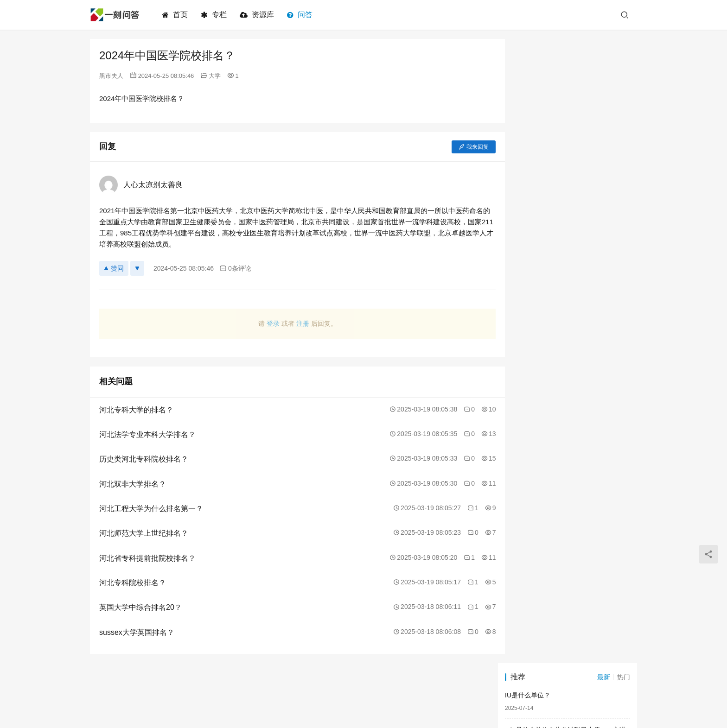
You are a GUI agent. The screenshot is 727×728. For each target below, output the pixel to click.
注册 (294, 323)
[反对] (137, 268)
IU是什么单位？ (528, 71)
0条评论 (235, 269)
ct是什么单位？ (527, 149)
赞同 (114, 268)
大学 (215, 76)
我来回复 (457, 147)
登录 (265, 323)
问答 (301, 15)
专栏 (215, 15)
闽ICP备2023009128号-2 (443, 700)
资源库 (258, 15)
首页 (176, 15)
